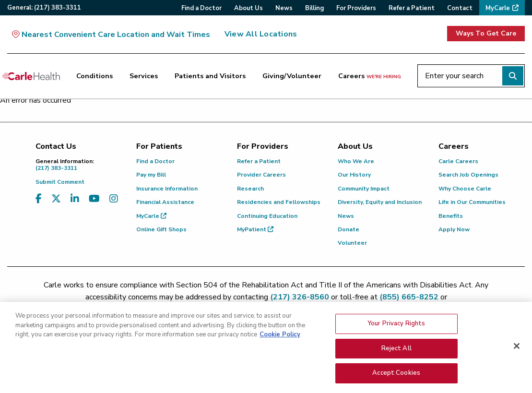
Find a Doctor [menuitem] (201, 8)
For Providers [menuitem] (356, 8)
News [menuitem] (284, 8)
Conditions (95, 76)
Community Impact (364, 189)
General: (44, 8)
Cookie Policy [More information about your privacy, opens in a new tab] (280, 338)
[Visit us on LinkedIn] (75, 199)
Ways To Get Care (486, 33)
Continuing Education (267, 216)
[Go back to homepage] (31, 76)
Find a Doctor (155, 161)
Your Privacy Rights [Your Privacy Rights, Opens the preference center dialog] (396, 327)
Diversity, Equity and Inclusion (380, 202)
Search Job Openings (468, 175)
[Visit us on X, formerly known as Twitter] (56, 199)
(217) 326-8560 (300, 297)
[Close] (517, 349)
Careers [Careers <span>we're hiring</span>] (370, 76)
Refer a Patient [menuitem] (412, 8)
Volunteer (352, 243)
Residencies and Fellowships (279, 202)
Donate (349, 229)
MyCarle (151, 216)
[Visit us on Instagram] (114, 199)
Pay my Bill (151, 175)
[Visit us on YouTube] (94, 199)
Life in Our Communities (472, 202)
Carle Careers (458, 161)
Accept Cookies (396, 377)
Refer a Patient (259, 161)
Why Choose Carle (465, 189)
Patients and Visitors (210, 76)
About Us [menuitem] (248, 8)
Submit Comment (60, 182)
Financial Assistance (165, 202)
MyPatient (255, 229)
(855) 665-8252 (409, 297)
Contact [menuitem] (460, 8)
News (346, 216)
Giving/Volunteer (292, 76)
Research (250, 189)
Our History (354, 175)
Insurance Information (167, 189)
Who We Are (356, 161)
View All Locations (261, 34)
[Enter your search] (471, 76)
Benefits (451, 216)
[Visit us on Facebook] (39, 199)
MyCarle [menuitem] (498, 8)
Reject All (396, 352)
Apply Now (454, 229)
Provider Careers (261, 175)
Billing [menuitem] (314, 8)
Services (144, 76)
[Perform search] (513, 76)
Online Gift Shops (161, 229)
